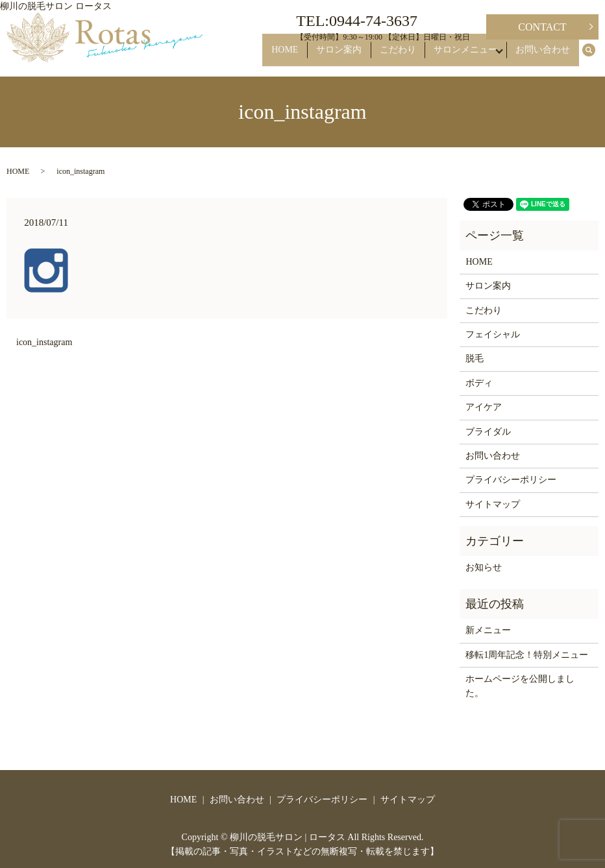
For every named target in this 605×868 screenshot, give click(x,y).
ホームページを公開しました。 (520, 686)
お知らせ (484, 567)
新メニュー (488, 630)
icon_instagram (44, 342)
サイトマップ (493, 504)
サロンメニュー (466, 56)
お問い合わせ (547, 56)
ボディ (479, 383)
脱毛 (475, 358)
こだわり (406, 56)
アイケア (484, 407)
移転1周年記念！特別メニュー (527, 655)
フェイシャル (493, 334)
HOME (307, 56)
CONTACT (542, 27)
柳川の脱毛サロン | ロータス (288, 837)
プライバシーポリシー (511, 480)
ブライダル (488, 432)
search (596, 57)
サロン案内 (354, 56)
